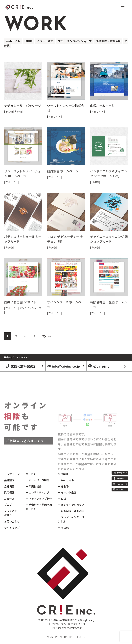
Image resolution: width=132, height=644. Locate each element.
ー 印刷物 (63, 486)
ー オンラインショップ (71, 505)
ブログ (8, 505)
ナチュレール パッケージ (23, 105)
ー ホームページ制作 (37, 480)
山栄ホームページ (102, 105)
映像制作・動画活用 (108, 41)
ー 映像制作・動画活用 (71, 511)
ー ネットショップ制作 (39, 499)
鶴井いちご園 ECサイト (20, 302)
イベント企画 (45, 41)
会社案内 (9, 480)
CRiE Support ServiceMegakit (66, 628)
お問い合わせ (12, 521)
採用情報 (9, 492)
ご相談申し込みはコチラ (25, 469)
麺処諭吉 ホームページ (63, 171)
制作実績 (63, 474)
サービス (31, 474)
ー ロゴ (62, 499)
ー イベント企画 (67, 492)
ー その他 (63, 528)
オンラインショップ (79, 41)
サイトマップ (12, 528)
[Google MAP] (87, 620)
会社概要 (9, 486)
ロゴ (60, 41)
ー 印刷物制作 (34, 486)
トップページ (12, 474)
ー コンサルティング (37, 492)
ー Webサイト (66, 480)
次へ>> (47, 336)
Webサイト (13, 41)
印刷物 (29, 41)
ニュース (9, 499)
